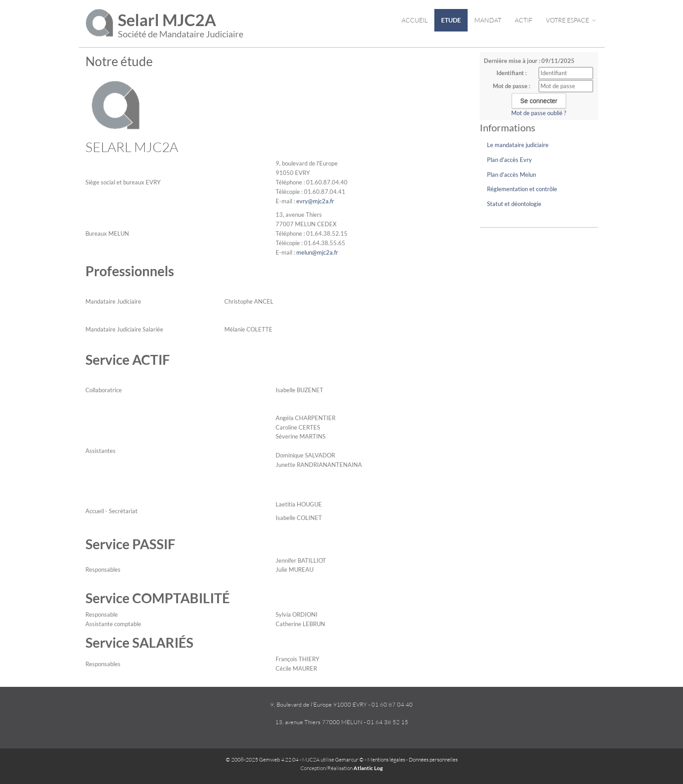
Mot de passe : (511, 86)
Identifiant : (511, 73)
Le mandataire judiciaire (518, 145)
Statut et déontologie (514, 204)
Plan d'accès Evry (509, 160)
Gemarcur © (349, 759)
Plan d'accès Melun (511, 175)
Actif (524, 20)
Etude (451, 20)
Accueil (415, 20)
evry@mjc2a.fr (315, 201)
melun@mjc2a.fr (317, 252)
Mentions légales (386, 759)
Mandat (488, 20)
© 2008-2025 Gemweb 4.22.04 (262, 759)
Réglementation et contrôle (522, 189)
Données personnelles (433, 759)
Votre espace (571, 20)
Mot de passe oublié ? (539, 113)
